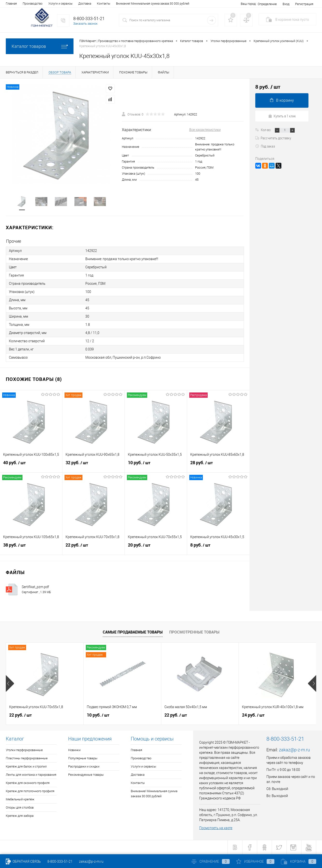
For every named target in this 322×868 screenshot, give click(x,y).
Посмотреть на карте (216, 828)
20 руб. (156, 547)
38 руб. (31, 547)
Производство (33, 4)
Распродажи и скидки (84, 766)
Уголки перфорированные (24, 750)
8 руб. (218, 547)
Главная (11, 4)
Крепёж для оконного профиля (28, 783)
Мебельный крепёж (20, 799)
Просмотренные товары (194, 632)
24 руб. (253, 715)
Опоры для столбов (20, 808)
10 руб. (156, 465)
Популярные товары (83, 758)
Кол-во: (266, 130)
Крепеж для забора (20, 816)
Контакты (104, 4)
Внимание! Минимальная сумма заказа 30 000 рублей (153, 4)
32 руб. (93, 465)
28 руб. (218, 465)
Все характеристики (205, 130)
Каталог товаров (40, 46)
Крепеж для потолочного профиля (30, 791)
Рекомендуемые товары (86, 775)
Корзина (299, 861)
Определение (267, 4)
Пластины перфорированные (27, 758)
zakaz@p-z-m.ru (294, 750)
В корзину (282, 100)
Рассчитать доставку (273, 138)
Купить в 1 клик (282, 116)
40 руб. (31, 465)
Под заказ (265, 146)
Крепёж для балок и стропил (26, 766)
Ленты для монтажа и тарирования (31, 775)
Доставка (85, 4)
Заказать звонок (85, 24)
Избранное (255, 861)
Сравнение (211, 861)
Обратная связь (23, 861)
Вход (286, 4)
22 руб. (93, 547)
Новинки (74, 750)
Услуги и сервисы (60, 4)
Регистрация (304, 4)
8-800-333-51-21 (60, 861)
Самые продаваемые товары (133, 632)
